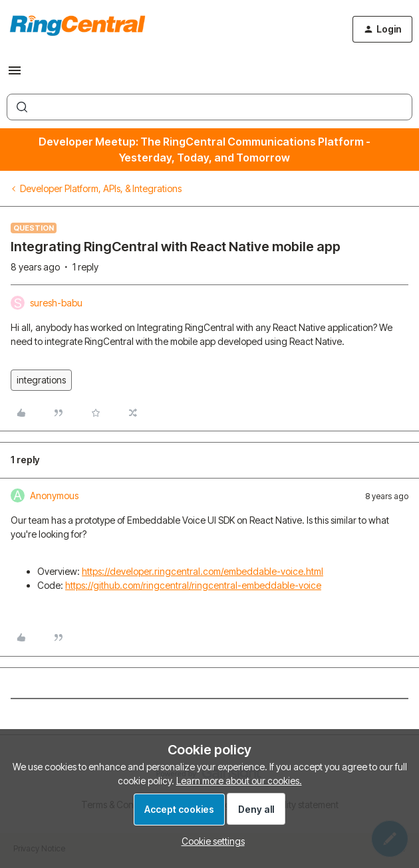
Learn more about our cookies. (239, 781)
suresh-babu (56, 303)
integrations (41, 380)
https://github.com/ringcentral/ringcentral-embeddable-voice (193, 585)
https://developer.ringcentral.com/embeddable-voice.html (203, 571)
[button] (15, 75)
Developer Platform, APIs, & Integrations (101, 188)
